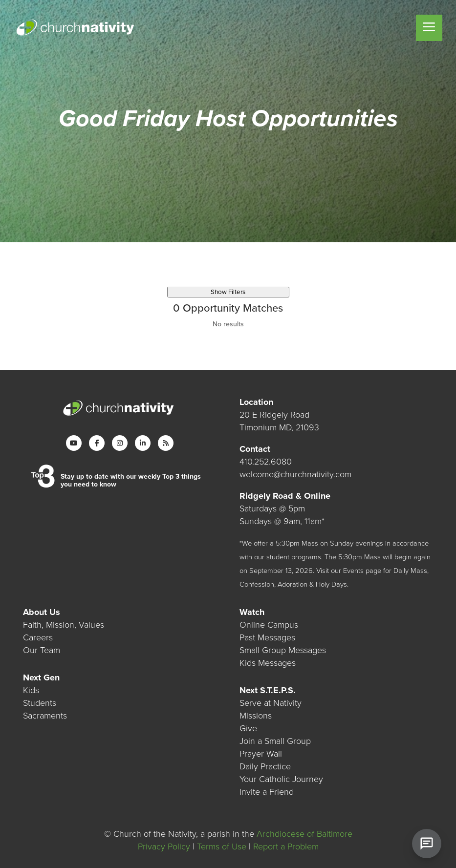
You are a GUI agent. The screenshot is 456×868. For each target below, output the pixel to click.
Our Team (42, 650)
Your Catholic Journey (281, 779)
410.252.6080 (266, 462)
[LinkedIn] (143, 443)
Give (248, 728)
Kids (31, 690)
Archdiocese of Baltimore (304, 834)
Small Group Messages (283, 650)
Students (40, 703)
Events (353, 571)
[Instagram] (120, 443)
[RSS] (166, 443)
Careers (38, 637)
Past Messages (267, 637)
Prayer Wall (261, 754)
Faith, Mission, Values (64, 625)
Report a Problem (286, 847)
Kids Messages (268, 663)
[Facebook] (97, 443)
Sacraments (45, 716)
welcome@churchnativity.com (295, 474)
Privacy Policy (164, 847)
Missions (256, 716)
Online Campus (269, 625)
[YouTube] (74, 443)
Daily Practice (265, 766)
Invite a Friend (267, 792)
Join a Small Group (275, 741)
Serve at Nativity (271, 703)
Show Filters (228, 292)
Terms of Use (222, 847)
